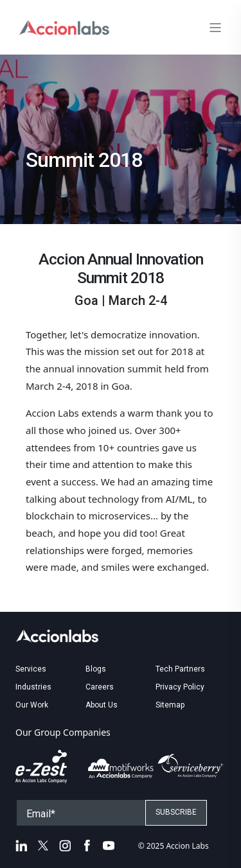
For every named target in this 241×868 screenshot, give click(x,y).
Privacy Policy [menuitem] (180, 687)
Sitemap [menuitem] (170, 705)
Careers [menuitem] (100, 687)
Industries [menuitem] (33, 687)
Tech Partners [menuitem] (180, 669)
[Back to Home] (64, 26)
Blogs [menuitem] (96, 669)
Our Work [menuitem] (32, 705)
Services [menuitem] (31, 669)
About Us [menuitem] (102, 705)
